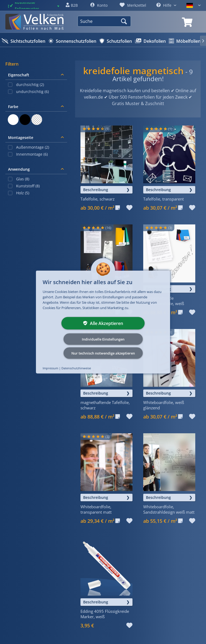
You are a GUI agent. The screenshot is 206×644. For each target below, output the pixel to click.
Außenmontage (33, 147)
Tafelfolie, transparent (163, 199)
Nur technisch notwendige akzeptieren (103, 353)
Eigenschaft (19, 75)
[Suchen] (125, 21)
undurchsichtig (32, 92)
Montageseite (21, 137)
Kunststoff (28, 186)
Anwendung (19, 169)
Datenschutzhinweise (76, 368)
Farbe (13, 107)
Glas (23, 179)
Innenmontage (32, 154)
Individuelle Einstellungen (103, 339)
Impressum (50, 368)
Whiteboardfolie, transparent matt (96, 509)
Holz (23, 193)
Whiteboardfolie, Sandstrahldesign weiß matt (169, 509)
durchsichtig (30, 85)
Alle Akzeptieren (103, 323)
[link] (187, 22)
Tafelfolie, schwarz (98, 199)
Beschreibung (96, 190)
